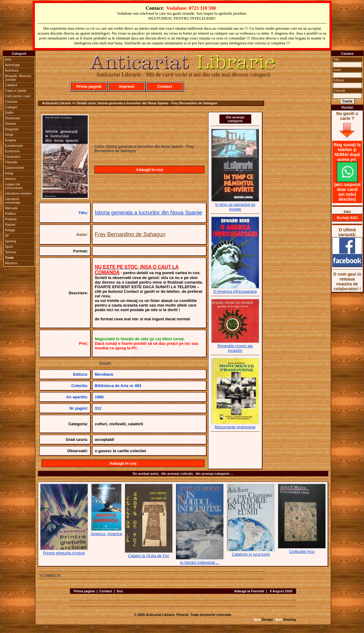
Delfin (9, 113)
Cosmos (11, 102)
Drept (9, 135)
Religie (10, 230)
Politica (10, 214)
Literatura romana (18, 193)
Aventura (12, 70)
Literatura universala (13, 201)
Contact (165, 86)
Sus (120, 591)
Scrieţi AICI (347, 218)
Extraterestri (14, 146)
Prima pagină (89, 86)
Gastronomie (15, 168)
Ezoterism (12, 151)
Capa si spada (16, 91)
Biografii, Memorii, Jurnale (18, 78)
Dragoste (12, 129)
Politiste (11, 219)
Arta (8, 59)
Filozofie (11, 162)
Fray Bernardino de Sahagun (130, 234)
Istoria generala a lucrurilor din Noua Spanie (148, 213)
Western (11, 263)
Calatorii (11, 85)
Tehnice (11, 252)
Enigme (11, 140)
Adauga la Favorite (249, 591)
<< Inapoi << (50, 575)
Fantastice (13, 157)
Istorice (10, 179)
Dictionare (13, 118)
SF (7, 236)
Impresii (127, 86)
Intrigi (9, 173)
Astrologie (12, 65)
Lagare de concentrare (14, 186)
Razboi (10, 225)
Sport (9, 247)
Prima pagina (84, 591)
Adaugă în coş (150, 170)
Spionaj (11, 241)
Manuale (11, 208)
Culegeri (11, 107)
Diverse (11, 124)
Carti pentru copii (18, 96)
